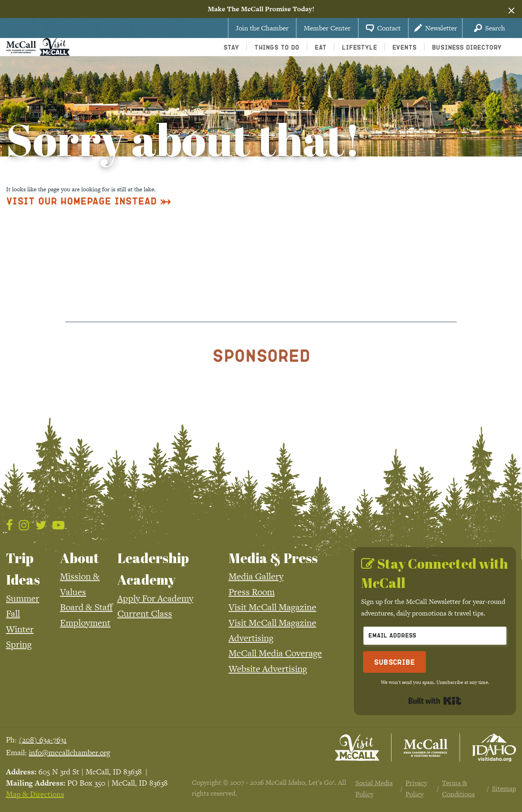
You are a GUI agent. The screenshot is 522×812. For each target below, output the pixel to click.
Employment (85, 623)
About (80, 558)
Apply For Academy (155, 598)
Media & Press (273, 558)
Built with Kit (435, 701)
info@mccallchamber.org (69, 753)
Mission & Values (80, 584)
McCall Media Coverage (275, 653)
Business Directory (467, 47)
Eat (321, 47)
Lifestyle (359, 47)
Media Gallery (256, 576)
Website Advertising (268, 669)
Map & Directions (35, 794)
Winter (20, 629)
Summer (23, 598)
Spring (19, 644)
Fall (13, 614)
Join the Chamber (262, 28)
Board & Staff (86, 607)
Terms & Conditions (458, 789)
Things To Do (277, 47)
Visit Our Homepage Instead (81, 201)
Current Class (145, 614)
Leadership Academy (153, 569)
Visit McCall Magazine (272, 607)
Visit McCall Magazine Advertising (272, 630)
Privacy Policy (416, 789)
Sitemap (504, 788)
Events (405, 47)
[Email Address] (435, 636)
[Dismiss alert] (511, 9)
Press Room (252, 592)
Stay (231, 47)
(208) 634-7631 (43, 740)
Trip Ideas (23, 569)
